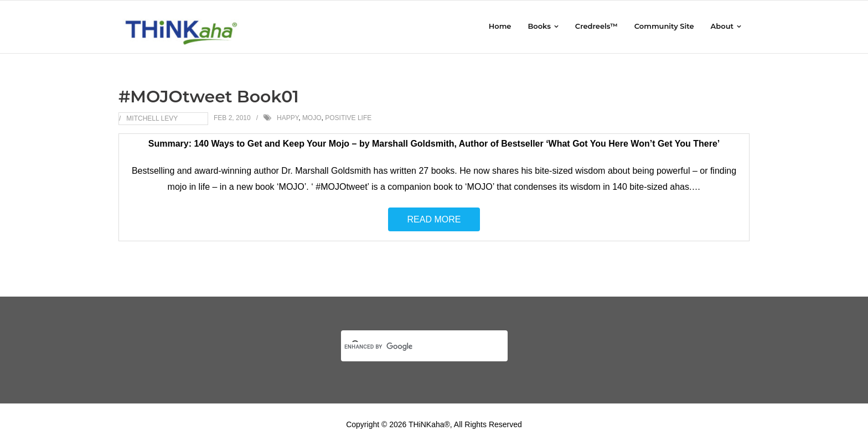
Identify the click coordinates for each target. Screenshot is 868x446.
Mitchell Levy (152, 118)
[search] (411, 346)
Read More (434, 219)
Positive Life (348, 118)
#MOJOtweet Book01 (209, 97)
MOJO (312, 118)
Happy (288, 118)
